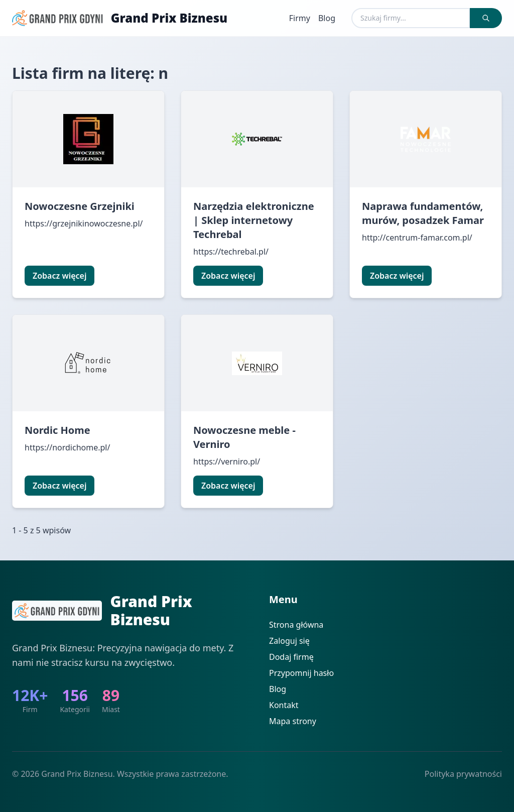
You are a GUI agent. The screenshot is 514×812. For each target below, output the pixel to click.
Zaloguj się (289, 641)
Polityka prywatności (463, 774)
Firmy (300, 18)
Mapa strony (293, 721)
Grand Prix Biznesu (169, 18)
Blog (327, 18)
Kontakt (284, 705)
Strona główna (296, 625)
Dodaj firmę (291, 657)
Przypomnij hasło (301, 673)
